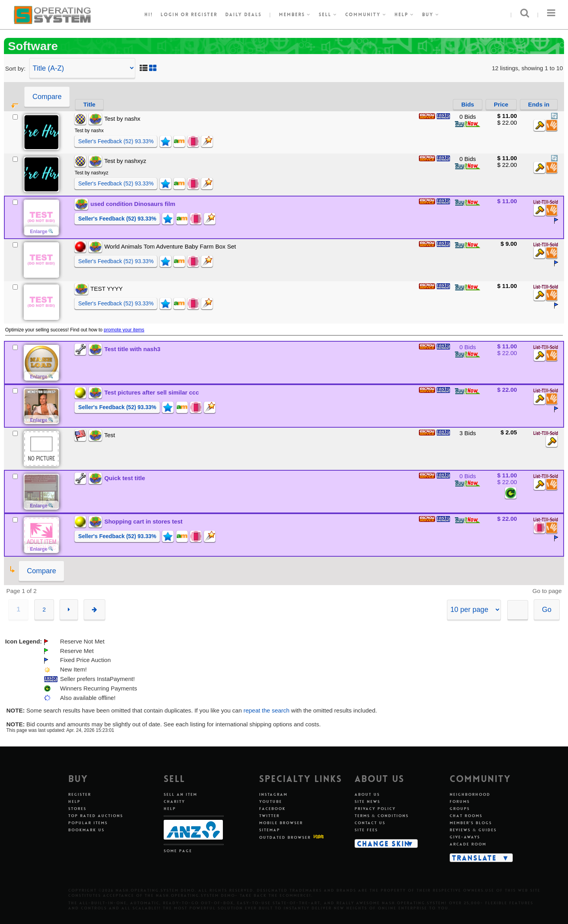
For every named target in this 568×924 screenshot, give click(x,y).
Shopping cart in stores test (143, 521)
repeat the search (266, 710)
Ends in (539, 104)
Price (501, 104)
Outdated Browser (285, 837)
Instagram (273, 794)
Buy (431, 15)
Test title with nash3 (132, 349)
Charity (174, 801)
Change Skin (384, 844)
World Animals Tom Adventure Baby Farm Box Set (170, 246)
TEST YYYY (106, 289)
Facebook (272, 809)
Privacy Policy (375, 809)
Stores (77, 809)
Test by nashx (122, 119)
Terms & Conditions (382, 816)
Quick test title (124, 478)
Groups (460, 809)
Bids (468, 104)
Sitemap (270, 830)
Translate (474, 858)
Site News (367, 801)
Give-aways (465, 837)
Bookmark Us (86, 830)
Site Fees (366, 830)
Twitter (269, 816)
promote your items (124, 330)
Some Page (178, 851)
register (204, 15)
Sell (328, 15)
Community (366, 15)
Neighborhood (470, 794)
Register (80, 794)
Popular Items (88, 823)
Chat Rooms (466, 816)
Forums (460, 801)
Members (295, 15)
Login (170, 15)
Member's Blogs (471, 823)
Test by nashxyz (125, 161)
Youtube (271, 801)
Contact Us (370, 823)
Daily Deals (243, 15)
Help (404, 15)
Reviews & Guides (473, 830)
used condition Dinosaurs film (133, 204)
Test (110, 435)
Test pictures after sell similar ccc (151, 392)
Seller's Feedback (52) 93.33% (116, 141)
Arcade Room (468, 844)
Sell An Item (180, 794)
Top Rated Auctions (96, 816)
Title (89, 104)
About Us (367, 794)
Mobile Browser (281, 823)
